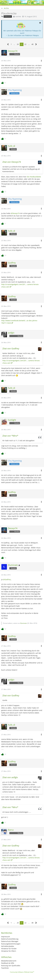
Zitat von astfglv (10, 777)
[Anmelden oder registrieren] (35, 3)
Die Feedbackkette (34, 177)
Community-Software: (22, 972)
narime (18, 16)
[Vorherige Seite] (8, 44)
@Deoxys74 (15, 213)
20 (18, 44)
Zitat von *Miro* (10, 436)
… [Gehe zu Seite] (14, 44)
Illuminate (24, 623)
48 (32, 44)
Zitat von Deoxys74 (12, 162)
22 (25, 44)
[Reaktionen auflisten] (4, 82)
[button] (41, 3)
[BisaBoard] (5, 3)
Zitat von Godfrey (11, 348)
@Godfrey (7, 579)
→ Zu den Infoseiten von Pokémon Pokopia (22, 35)
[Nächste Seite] (36, 44)
